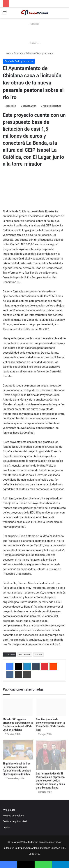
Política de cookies (13, 816)
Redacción (11, 106)
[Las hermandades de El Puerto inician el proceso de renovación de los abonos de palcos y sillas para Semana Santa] (51, 755)
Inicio (7, 53)
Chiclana (38, 654)
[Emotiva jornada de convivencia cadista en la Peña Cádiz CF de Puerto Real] (51, 707)
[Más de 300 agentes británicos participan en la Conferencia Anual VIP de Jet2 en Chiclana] (18, 707)
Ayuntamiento (25, 654)
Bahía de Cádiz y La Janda (40, 53)
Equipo (7, 827)
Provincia (18, 53)
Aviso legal (9, 810)
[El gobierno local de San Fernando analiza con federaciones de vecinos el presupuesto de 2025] (18, 750)
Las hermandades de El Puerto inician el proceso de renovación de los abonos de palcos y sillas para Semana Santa (51, 781)
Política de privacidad (15, 821)
